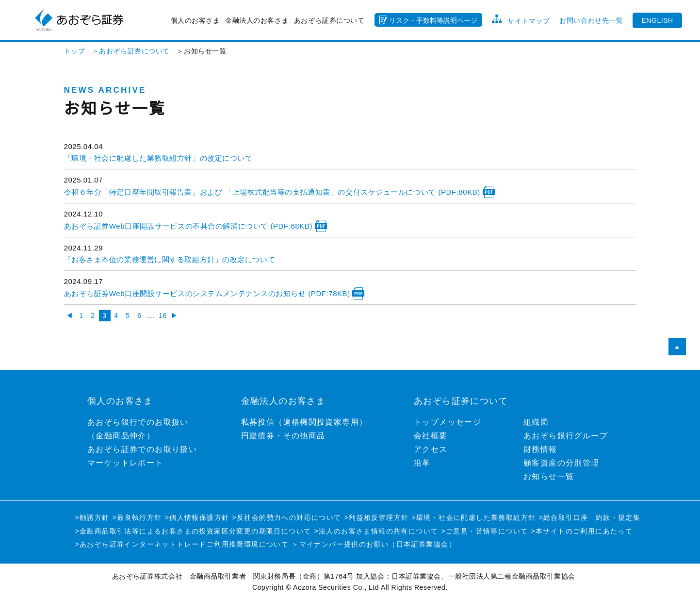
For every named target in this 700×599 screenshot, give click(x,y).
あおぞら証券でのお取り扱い (142, 449)
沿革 (422, 463)
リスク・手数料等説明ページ (433, 20)
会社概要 (431, 436)
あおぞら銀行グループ (566, 436)
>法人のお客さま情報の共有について (376, 531)
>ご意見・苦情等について (484, 531)
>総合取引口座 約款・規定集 (589, 517)
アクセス (431, 449)
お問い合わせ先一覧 (591, 20)
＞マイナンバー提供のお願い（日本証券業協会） (374, 544)
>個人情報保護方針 (197, 517)
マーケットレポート (125, 463)
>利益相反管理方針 (377, 517)
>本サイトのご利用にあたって (582, 531)
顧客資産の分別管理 (562, 463)
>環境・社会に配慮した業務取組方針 (473, 517)
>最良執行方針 (137, 517)
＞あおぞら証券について (127, 51)
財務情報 (540, 449)
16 (163, 316)
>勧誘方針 (92, 517)
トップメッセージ (448, 422)
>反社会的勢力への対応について (286, 517)
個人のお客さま (195, 20)
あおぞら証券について (329, 20)
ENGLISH (657, 20)
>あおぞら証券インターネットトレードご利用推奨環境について (182, 544)
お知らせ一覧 (549, 476)
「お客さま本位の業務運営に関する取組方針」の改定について (170, 259)
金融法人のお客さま (257, 20)
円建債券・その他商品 (283, 436)
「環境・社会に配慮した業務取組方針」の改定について (158, 158)
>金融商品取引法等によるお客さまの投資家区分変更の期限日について (193, 531)
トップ (75, 51)
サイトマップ (529, 21)
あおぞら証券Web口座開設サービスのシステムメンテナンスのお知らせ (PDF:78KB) (214, 293)
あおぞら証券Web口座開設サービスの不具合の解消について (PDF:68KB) (195, 226)
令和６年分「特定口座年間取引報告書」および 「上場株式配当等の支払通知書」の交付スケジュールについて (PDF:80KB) (279, 192)
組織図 (536, 422)
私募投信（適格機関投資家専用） (304, 422)
